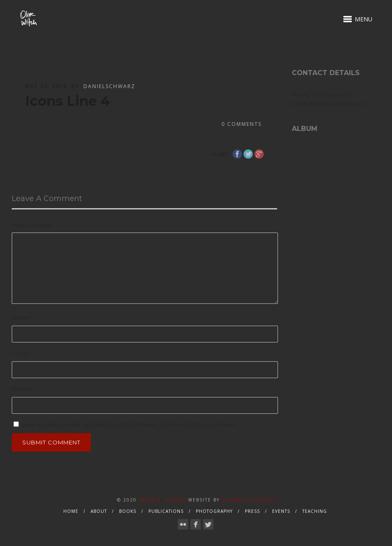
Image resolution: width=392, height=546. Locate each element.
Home (71, 511)
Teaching (315, 511)
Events (281, 511)
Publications (166, 511)
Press (252, 511)
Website (23, 389)
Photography (214, 511)
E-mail (22, 353)
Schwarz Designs (249, 500)
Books (128, 511)
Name (22, 317)
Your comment (32, 225)
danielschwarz (109, 86)
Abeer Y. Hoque (162, 500)
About (99, 511)
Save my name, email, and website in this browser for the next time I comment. (130, 425)
